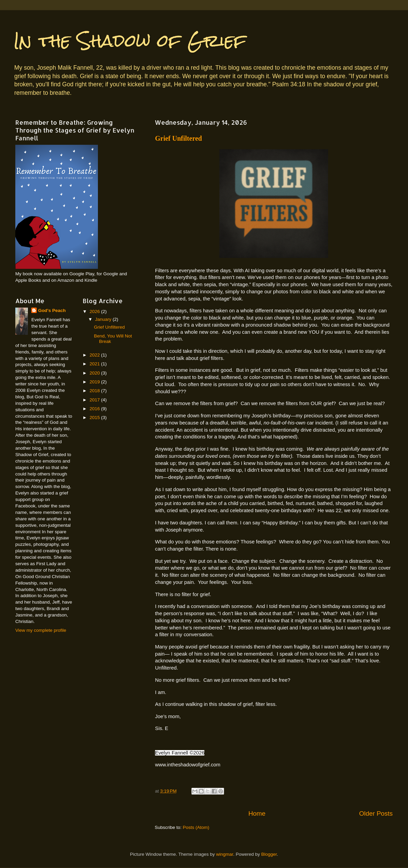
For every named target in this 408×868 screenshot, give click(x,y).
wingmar (224, 854)
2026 (95, 311)
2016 (95, 409)
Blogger (269, 854)
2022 (95, 355)
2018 (95, 391)
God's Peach (52, 310)
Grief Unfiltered (178, 138)
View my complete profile (41, 630)
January (104, 319)
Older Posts (376, 813)
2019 (95, 382)
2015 (95, 418)
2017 (95, 400)
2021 (95, 364)
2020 (95, 373)
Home (257, 813)
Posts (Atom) (196, 827)
